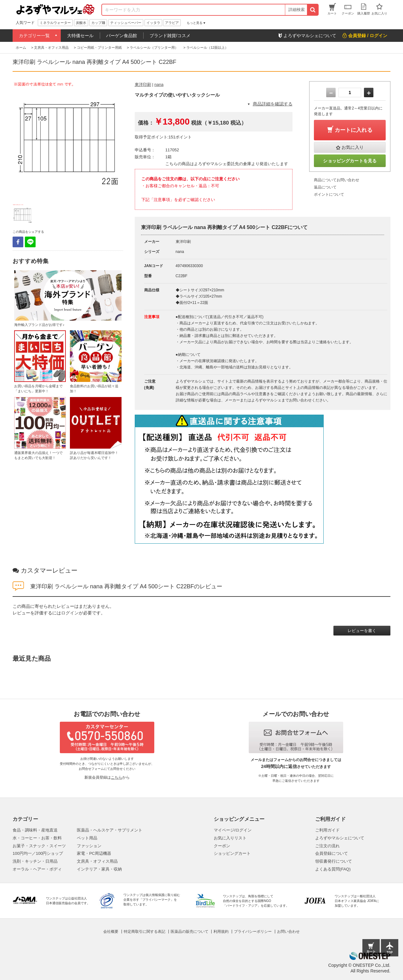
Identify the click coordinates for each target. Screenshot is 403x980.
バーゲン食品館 (122, 36)
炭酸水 (81, 23)
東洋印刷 (143, 84)
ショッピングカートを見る (350, 161)
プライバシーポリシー (253, 932)
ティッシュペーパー (126, 23)
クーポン (222, 846)
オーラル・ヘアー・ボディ (37, 869)
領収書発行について (334, 861)
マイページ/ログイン (233, 830)
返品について (325, 187)
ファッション (89, 846)
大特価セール (80, 36)
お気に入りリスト (230, 838)
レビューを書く (362, 631)
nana (159, 84)
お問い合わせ (288, 932)
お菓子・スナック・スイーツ (39, 846)
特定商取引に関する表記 (145, 932)
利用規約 (221, 932)
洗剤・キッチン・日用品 (35, 861)
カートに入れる (354, 130)
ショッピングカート (232, 853)
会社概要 (111, 932)
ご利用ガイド (327, 830)
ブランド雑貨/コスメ (170, 36)
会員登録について (332, 853)
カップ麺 (98, 23)
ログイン (70, 613)
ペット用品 (87, 838)
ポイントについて (329, 194)
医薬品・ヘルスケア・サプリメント (110, 830)
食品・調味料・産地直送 (35, 830)
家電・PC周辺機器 (94, 853)
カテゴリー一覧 (34, 36)
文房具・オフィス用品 (97, 861)
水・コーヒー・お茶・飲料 (37, 838)
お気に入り (353, 147)
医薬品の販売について (190, 932)
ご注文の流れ (327, 846)
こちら (116, 777)
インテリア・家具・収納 (99, 869)
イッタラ (153, 23)
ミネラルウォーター (55, 23)
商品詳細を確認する (273, 104)
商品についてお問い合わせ (337, 180)
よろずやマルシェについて (340, 838)
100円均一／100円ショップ (38, 853)
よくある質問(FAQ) (333, 869)
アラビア (172, 23)
